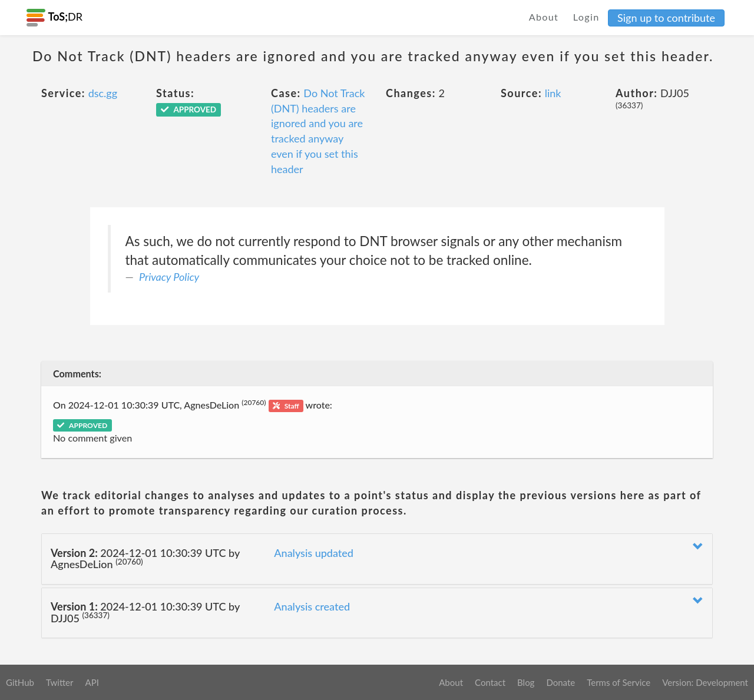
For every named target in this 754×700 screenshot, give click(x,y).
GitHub (20, 682)
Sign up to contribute (666, 18)
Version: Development (705, 682)
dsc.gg (103, 93)
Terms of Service (619, 682)
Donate (560, 682)
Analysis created (312, 606)
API (92, 682)
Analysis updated (314, 553)
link (553, 93)
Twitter (60, 682)
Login (586, 17)
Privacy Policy (169, 277)
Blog (526, 682)
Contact (490, 682)
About (544, 17)
